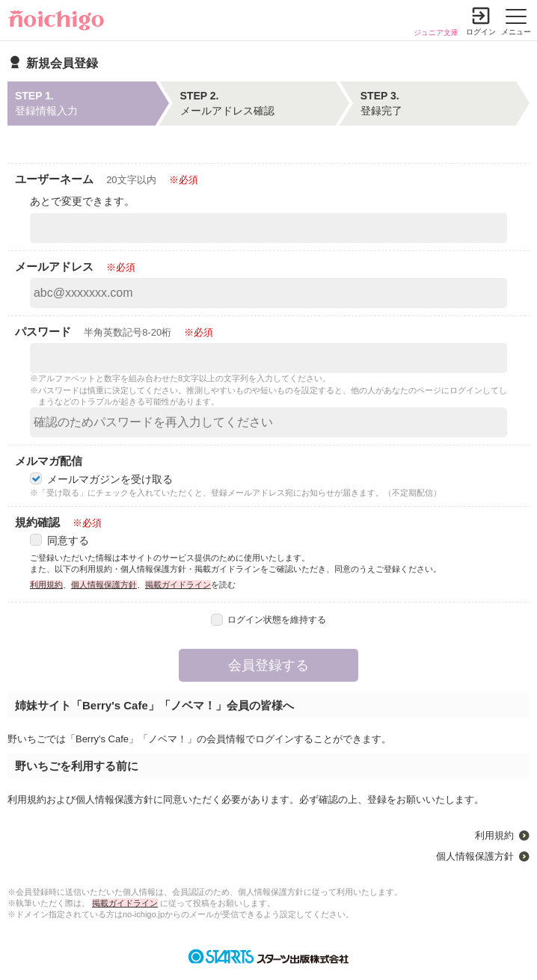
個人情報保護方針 (104, 585)
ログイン (481, 32)
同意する (59, 540)
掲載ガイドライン (178, 585)
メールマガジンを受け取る (101, 479)
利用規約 (46, 585)
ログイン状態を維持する (269, 620)
